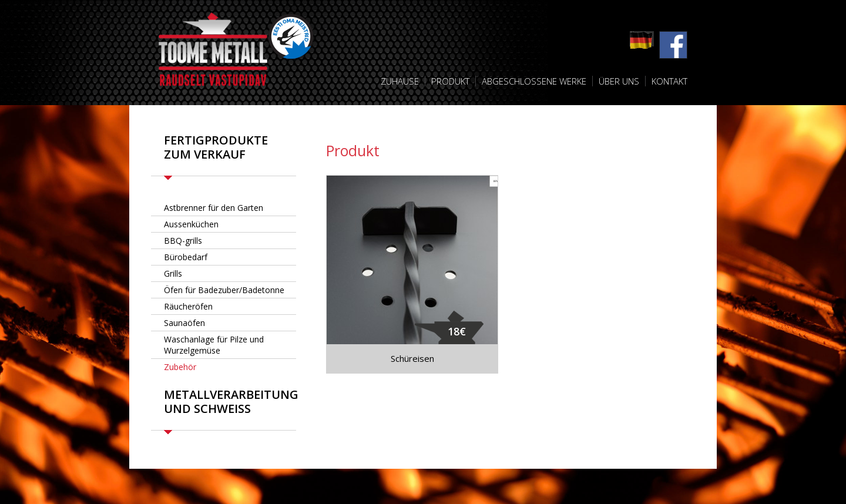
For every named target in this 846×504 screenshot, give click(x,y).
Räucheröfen (188, 306)
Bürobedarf (186, 257)
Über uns (619, 81)
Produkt (450, 81)
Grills (173, 273)
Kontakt (669, 81)
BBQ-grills (183, 241)
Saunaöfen (184, 323)
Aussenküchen (191, 224)
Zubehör (180, 367)
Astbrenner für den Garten (214, 208)
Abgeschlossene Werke (534, 81)
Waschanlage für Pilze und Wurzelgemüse (214, 345)
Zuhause (400, 81)
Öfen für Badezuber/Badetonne (224, 290)
